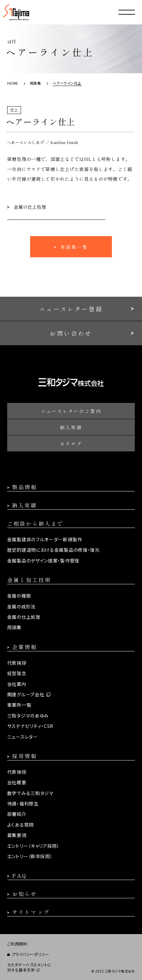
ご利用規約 (17, 944)
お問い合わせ (71, 333)
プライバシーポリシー (31, 954)
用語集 (35, 83)
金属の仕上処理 (30, 207)
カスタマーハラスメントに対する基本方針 (29, 967)
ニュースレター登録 (71, 309)
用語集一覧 (74, 247)
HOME (13, 83)
